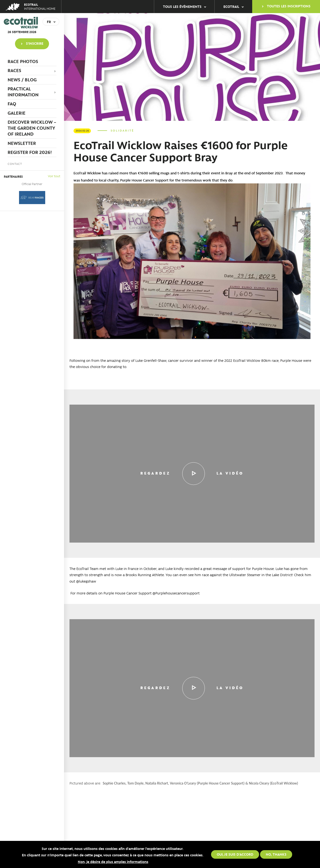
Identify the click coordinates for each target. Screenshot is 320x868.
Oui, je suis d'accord (235, 854)
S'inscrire (35, 43)
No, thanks (276, 854)
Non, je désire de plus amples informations (113, 862)
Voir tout (54, 176)
